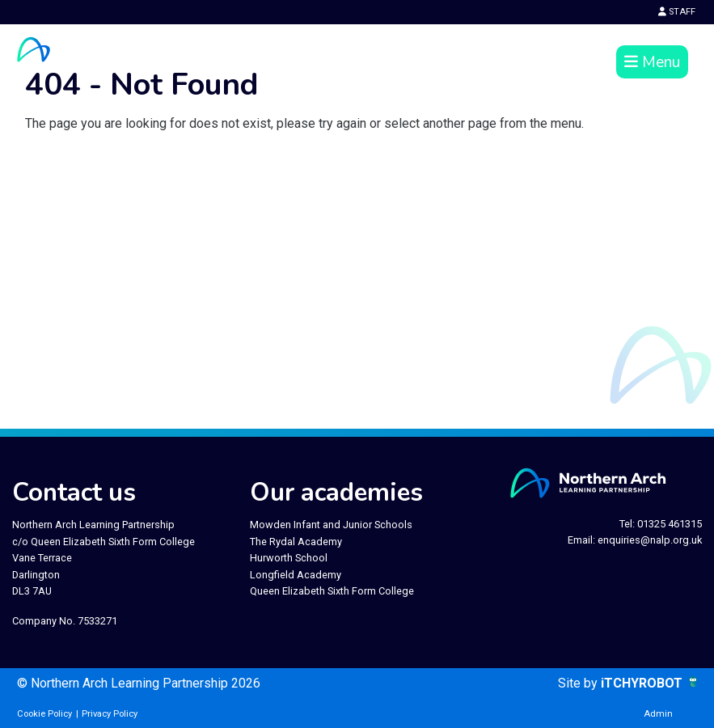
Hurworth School (289, 558)
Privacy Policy (110, 714)
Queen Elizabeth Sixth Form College (332, 591)
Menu (652, 62)
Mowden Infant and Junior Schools (331, 525)
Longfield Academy (296, 575)
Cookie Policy (44, 714)
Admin (658, 714)
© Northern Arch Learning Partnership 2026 (139, 683)
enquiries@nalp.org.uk (650, 540)
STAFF (677, 12)
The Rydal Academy (296, 542)
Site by (579, 683)
